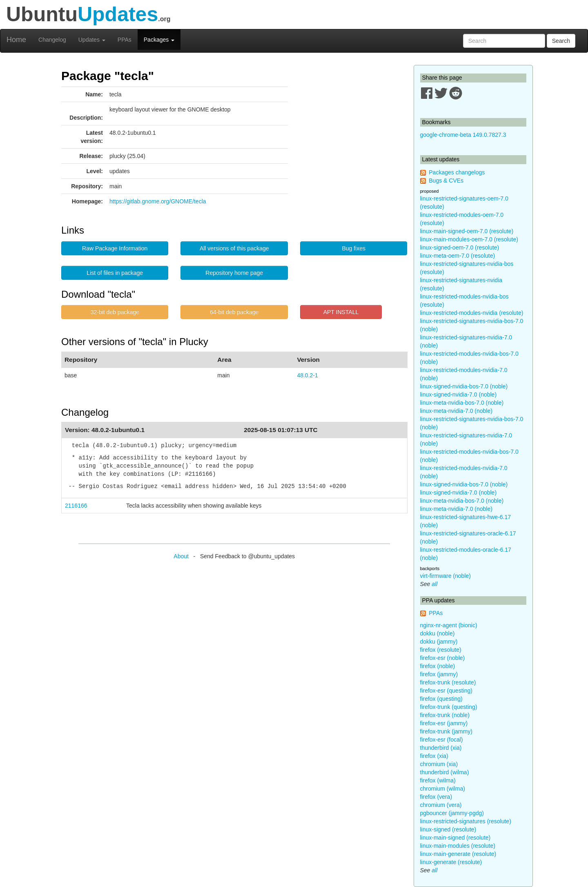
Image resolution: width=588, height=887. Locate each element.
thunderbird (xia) (441, 748)
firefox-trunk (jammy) (446, 731)
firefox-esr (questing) (446, 691)
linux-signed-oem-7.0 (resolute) (460, 247)
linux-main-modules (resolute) (458, 846)
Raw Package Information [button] (115, 248)
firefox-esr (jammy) (444, 723)
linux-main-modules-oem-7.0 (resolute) (469, 239)
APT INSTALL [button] (341, 312)
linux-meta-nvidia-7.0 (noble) (456, 411)
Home (16, 40)
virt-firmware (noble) (445, 576)
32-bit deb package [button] (115, 312)
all (434, 584)
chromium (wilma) (443, 789)
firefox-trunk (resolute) (448, 682)
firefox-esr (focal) (442, 740)
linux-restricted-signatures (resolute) (466, 821)
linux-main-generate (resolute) (458, 854)
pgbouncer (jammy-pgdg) (452, 813)
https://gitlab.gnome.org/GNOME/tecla (158, 201)
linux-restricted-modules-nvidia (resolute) (472, 313)
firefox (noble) (438, 666)
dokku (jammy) (439, 642)
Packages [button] (159, 40)
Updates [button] (92, 40)
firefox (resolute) (441, 650)
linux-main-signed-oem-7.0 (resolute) (467, 231)
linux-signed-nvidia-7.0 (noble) (459, 394)
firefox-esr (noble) (443, 658)
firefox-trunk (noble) (445, 715)
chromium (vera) (441, 805)
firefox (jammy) (439, 674)
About (181, 556)
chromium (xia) (439, 764)
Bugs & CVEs (446, 181)
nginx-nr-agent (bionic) (449, 625)
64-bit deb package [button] (234, 312)
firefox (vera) (436, 797)
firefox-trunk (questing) (449, 707)
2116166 (76, 506)
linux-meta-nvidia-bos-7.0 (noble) (462, 403)
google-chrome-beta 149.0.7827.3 (463, 135)
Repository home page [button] (234, 273)
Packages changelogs (457, 172)
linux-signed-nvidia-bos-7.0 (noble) (464, 386)
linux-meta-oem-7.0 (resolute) (458, 256)
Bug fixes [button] (354, 248)
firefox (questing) (441, 699)
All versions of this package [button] (234, 248)
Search (561, 41)
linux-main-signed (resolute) (455, 838)
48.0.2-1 (307, 375)
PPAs (125, 40)
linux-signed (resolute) (448, 829)
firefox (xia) (434, 756)
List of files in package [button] (115, 273)
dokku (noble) (438, 633)
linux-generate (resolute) (451, 862)
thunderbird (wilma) (445, 772)
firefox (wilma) (438, 780)
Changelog (52, 40)
